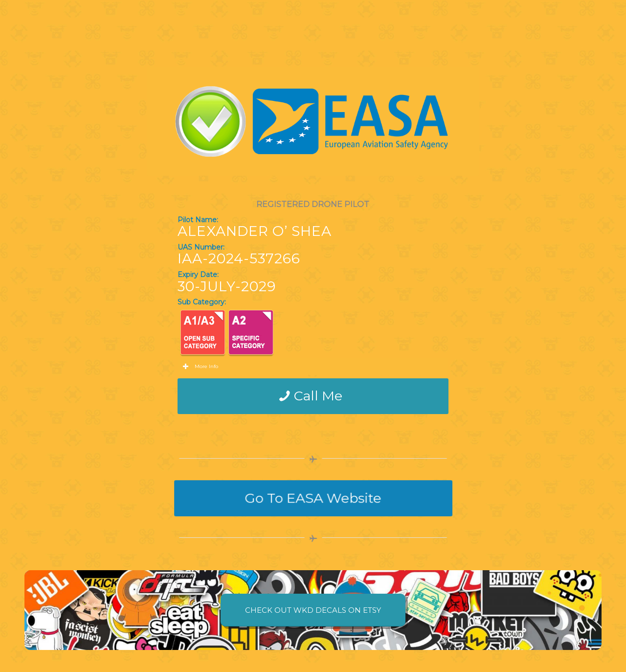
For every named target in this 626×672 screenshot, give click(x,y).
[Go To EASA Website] (313, 498)
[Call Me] (313, 396)
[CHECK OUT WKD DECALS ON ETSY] (313, 610)
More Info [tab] (200, 367)
